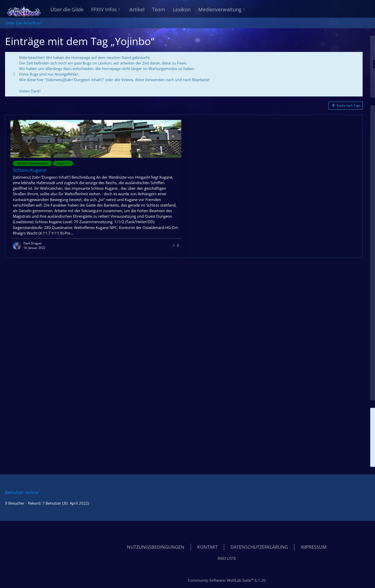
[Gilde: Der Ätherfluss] (24, 10)
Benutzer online (22, 492)
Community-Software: (227, 580)
